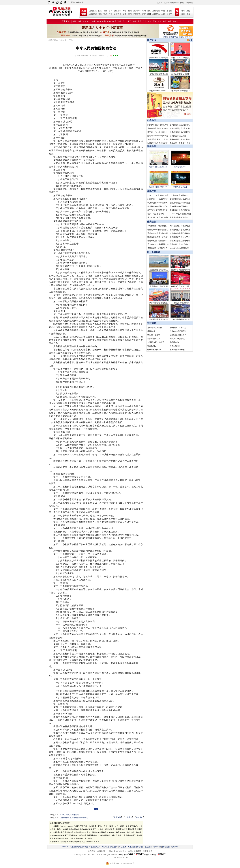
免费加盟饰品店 (154, 339)
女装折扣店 (152, 346)
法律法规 (63, 40)
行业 (105, 11)
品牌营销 (137, 11)
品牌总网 (52, 40)
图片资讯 (151, 40)
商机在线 (152, 191)
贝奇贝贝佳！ (175, 346)
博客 (149, 11)
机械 (134, 21)
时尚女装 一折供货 (177, 339)
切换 (188, 14)
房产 (89, 21)
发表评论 (117, 817)
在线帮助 (149, 847)
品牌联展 (93, 14)
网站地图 (140, 847)
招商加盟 (152, 323)
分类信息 (152, 222)
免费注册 (80, 2)
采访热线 (189, 3)
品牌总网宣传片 (180, 167)
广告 (111, 14)
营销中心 (157, 847)
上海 (188, 11)
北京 (183, 11)
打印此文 (128, 817)
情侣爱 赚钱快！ (155, 335)
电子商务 (118, 14)
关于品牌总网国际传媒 (79, 847)
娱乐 (114, 21)
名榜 (163, 14)
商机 (105, 14)
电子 (139, 21)
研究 (163, 11)
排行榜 (169, 11)
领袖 (130, 11)
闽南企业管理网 (186, 36)
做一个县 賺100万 (155, 350)
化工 (129, 21)
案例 (130, 14)
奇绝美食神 (174, 342)
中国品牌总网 (95, 847)
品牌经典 (156, 14)
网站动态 (105, 847)
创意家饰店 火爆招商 (156, 342)
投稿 (182, 3)
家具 (94, 21)
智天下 (169, 14)
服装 (74, 21)
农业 (144, 21)
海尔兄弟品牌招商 (155, 328)
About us (65, 847)
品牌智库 (137, 14)
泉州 (183, 14)
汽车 (124, 21)
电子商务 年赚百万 (178, 328)
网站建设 (166, 847)
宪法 (71, 40)
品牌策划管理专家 (171, 36)
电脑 (104, 21)
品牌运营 (156, 11)
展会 (125, 14)
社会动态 (152, 120)
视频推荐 (152, 146)
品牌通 (160, 3)
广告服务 (123, 847)
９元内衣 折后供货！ (178, 331)
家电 (99, 21)
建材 (150, 21)
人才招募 (131, 847)
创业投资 (118, 11)
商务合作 (114, 847)
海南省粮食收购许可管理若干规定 (74, 818)
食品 (79, 21)
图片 (100, 11)
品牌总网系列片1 (180, 187)
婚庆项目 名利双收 (177, 350)
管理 (100, 14)
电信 (109, 21)
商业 (170, 21)
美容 (84, 21)
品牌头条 (93, 11)
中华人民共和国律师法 (70, 815)
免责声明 (174, 847)
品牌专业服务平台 (171, 3)
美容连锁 (151, 331)
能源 (165, 21)
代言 (144, 14)
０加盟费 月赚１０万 (178, 335)
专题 (125, 11)
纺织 (160, 21)
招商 (111, 11)
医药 (155, 21)
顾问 (144, 11)
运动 (119, 21)
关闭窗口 (139, 817)
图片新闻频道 (154, 252)
